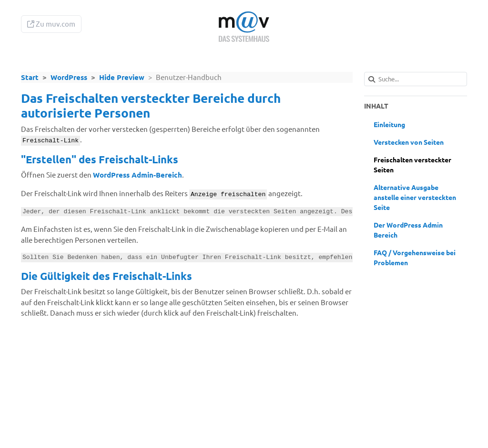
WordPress (69, 77)
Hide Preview (122, 77)
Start (30, 77)
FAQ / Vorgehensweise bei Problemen (415, 257)
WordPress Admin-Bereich (137, 175)
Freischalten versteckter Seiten (412, 164)
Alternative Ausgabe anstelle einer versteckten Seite (415, 197)
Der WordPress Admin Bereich (408, 230)
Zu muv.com (51, 24)
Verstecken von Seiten (409, 142)
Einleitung (389, 124)
